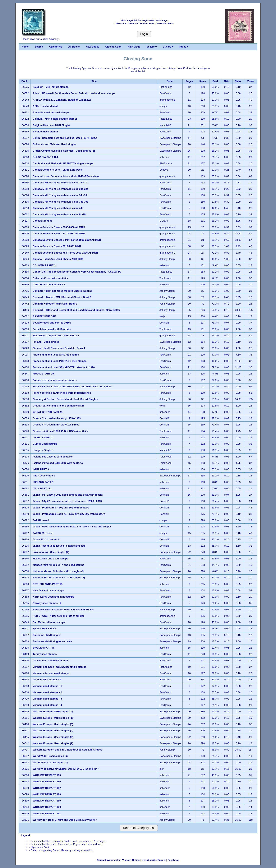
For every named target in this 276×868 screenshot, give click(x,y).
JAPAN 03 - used (43, 533)
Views (251, 81)
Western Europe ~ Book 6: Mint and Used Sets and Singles (67, 750)
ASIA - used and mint (45, 106)
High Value (134, 47)
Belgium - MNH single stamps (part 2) (55, 119)
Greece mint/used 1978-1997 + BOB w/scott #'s (60, 431)
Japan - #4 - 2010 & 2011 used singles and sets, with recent (68, 495)
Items (203, 81)
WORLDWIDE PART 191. (47, 813)
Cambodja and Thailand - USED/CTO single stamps (63, 163)
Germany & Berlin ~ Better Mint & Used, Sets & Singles (65, 399)
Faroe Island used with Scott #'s (52, 329)
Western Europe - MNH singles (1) (53, 712)
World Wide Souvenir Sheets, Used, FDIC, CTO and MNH (66, 769)
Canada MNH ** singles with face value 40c (58, 208)
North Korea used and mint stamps (54, 597)
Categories (56, 47)
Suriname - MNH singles (47, 635)
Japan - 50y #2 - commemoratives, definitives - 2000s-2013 (67, 501)
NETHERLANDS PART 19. (48, 584)
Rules (184, 47)
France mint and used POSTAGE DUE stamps (60, 361)
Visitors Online (131, 860)
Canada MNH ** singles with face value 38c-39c (61, 202)
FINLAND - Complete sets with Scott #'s (56, 335)
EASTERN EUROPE (44, 316)
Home (25, 47)
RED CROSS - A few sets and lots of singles (59, 616)
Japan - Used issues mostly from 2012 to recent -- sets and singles (72, 527)
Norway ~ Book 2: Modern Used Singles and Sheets (63, 610)
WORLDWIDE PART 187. (47, 788)
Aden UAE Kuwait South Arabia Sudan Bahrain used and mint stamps (74, 93)
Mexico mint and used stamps (51, 559)
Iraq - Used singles (44, 476)
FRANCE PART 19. (44, 374)
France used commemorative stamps (55, 380)
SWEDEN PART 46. (44, 648)
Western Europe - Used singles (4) (53, 730)
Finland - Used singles (46, 342)
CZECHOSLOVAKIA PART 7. (49, 285)
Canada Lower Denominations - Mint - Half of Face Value (66, 176)
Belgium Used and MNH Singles (52, 125)
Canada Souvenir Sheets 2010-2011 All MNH (59, 234)
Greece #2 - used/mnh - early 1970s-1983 (57, 418)
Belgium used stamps (46, 132)
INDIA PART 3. (41, 469)
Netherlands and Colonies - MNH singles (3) (59, 571)
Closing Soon (113, 47)
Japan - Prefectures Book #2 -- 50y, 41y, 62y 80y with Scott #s (69, 514)
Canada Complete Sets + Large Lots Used (58, 170)
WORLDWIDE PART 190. (47, 807)
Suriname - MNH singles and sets (52, 641)
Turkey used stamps (45, 654)
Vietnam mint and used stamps (51, 673)
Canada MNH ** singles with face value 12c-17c (61, 183)
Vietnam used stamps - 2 (48, 692)
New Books (93, 47)
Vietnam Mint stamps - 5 (47, 680)
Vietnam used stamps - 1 (48, 686)
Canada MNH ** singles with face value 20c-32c (61, 189)
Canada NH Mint (42, 221)
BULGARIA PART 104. (46, 157)
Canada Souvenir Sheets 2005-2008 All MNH (59, 227)
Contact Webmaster (108, 860)
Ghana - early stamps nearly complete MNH (58, 406)
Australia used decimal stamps (51, 112)
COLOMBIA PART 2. (45, 265)
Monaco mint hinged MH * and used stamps (59, 565)
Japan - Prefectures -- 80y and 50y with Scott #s (61, 508)
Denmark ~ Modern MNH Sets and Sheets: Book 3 (62, 297)
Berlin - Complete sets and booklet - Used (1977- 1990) (65, 138)
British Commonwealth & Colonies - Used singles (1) (64, 151)
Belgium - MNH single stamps (51, 87)
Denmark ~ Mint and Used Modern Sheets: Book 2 (62, 291)
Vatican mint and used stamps (51, 661)
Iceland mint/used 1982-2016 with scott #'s (58, 463)
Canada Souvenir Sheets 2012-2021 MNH (57, 246)
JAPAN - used (41, 520)
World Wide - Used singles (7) (51, 762)
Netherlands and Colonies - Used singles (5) (59, 578)
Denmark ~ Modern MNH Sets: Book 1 (55, 304)
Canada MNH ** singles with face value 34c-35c (61, 195)
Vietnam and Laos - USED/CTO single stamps (60, 667)
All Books (74, 47)
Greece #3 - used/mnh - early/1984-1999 (56, 425)
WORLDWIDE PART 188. (47, 794)
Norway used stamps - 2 (47, 603)
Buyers (168, 47)
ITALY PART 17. (42, 488)
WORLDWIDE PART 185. (47, 775)
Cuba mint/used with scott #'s (50, 278)
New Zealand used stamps (49, 590)
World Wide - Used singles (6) (51, 756)
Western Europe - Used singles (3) (53, 724)
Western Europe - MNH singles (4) (53, 718)
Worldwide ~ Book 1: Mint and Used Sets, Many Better (65, 820)
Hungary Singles (43, 450)
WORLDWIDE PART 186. (47, 781)
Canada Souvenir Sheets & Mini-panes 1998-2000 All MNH (67, 240)
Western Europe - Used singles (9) (53, 743)
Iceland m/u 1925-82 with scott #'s (53, 457)
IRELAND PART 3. (43, 482)
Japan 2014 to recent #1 (47, 539)
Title (94, 81)
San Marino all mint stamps (49, 622)
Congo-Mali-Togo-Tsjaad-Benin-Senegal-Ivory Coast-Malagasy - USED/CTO (77, 272)
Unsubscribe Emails (154, 860)
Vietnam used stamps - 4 (48, 705)
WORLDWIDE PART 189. (47, 801)
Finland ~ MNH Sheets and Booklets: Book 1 (59, 348)
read (32, 39)
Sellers (152, 47)
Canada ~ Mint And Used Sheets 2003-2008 (58, 259)
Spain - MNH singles (45, 629)
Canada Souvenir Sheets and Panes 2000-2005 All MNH (65, 253)
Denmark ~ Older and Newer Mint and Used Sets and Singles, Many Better (76, 310)
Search (39, 47)
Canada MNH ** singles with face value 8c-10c (60, 214)
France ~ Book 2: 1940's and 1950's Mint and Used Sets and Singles (73, 386)
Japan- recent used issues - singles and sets (59, 546)
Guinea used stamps (45, 444)
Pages (189, 81)
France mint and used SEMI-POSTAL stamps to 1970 (64, 367)
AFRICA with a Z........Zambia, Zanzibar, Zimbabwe (62, 100)
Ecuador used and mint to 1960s (52, 323)
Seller (170, 81)
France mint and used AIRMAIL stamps (56, 355)
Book (25, 81)
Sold (215, 81)
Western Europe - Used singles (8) (53, 737)
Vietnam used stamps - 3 (48, 699)
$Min (227, 81)
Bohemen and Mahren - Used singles (55, 144)
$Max (238, 81)
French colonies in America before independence (62, 393)
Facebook (173, 860)
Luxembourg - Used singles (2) (51, 552)
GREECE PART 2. (43, 437)
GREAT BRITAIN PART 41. (48, 412)
